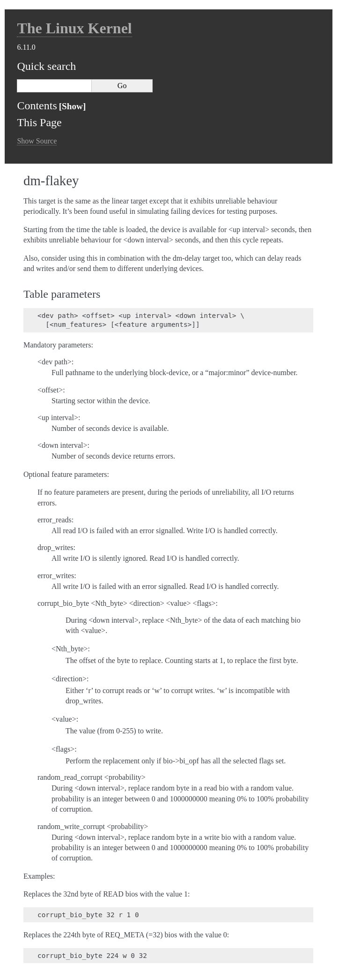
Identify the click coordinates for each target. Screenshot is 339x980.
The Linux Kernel (74, 28)
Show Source (37, 141)
